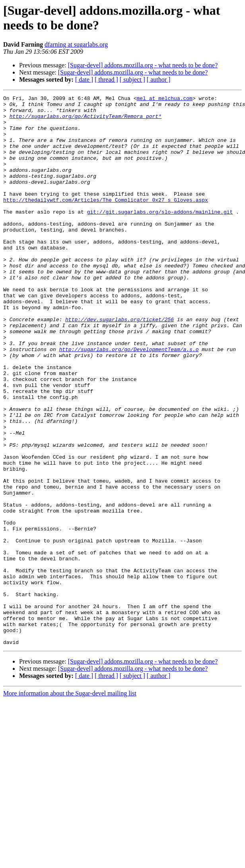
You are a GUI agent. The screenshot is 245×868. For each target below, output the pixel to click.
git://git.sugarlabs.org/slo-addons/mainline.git (160, 236)
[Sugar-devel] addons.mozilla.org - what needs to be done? (143, 65)
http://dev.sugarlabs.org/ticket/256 (120, 365)
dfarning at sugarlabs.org (76, 44)
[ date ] (84, 80)
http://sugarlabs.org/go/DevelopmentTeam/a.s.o (129, 401)
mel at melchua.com (164, 99)
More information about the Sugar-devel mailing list (70, 803)
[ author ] (159, 80)
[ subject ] (132, 80)
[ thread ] (106, 80)
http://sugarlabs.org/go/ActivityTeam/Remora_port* (86, 121)
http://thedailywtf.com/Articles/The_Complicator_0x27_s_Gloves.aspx (106, 221)
